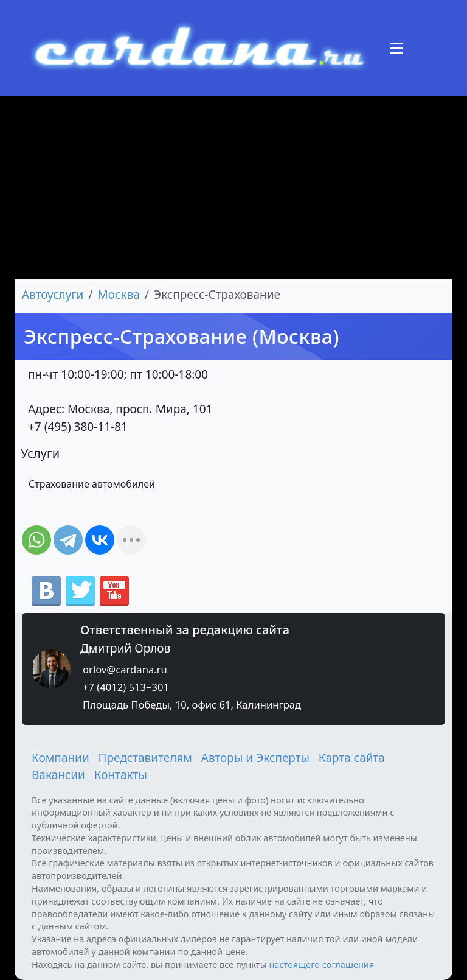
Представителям (145, 758)
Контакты (121, 775)
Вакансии (58, 775)
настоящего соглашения (321, 964)
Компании (61, 758)
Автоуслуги (53, 295)
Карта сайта (352, 758)
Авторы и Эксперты (255, 758)
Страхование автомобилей (92, 484)
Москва (119, 295)
